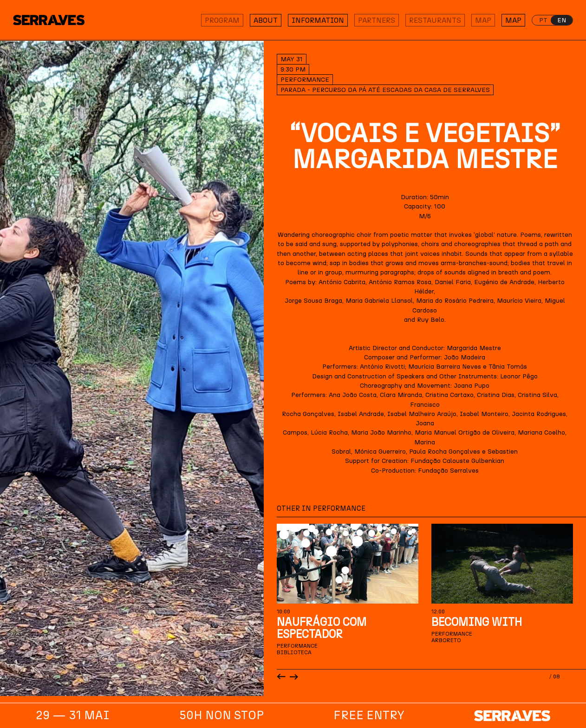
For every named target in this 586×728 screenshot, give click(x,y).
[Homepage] (55, 20)
